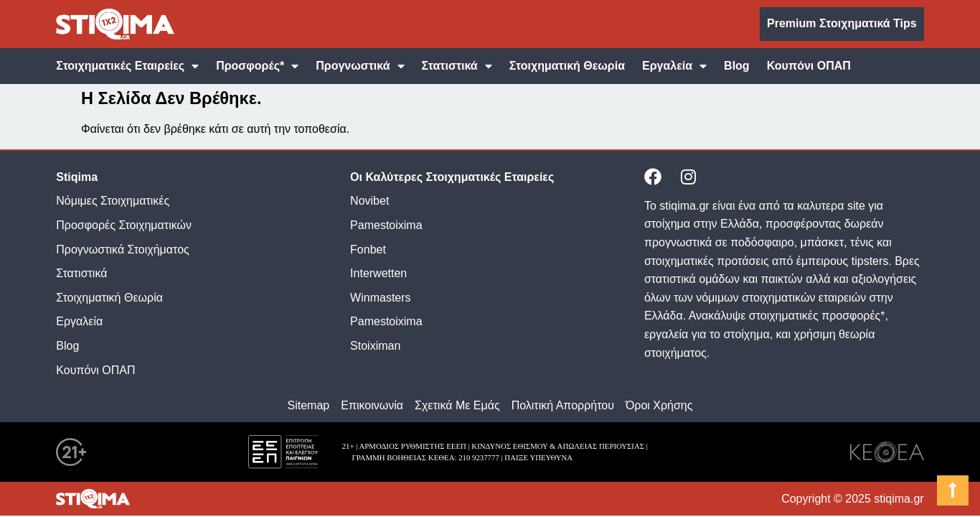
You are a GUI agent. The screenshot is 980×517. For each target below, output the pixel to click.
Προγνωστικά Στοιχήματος (122, 250)
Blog (737, 66)
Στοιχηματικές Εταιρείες (127, 66)
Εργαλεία (674, 66)
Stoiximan (375, 346)
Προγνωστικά (360, 66)
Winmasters (380, 298)
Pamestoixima (386, 225)
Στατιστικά (457, 66)
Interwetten (378, 273)
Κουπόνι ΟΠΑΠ (809, 66)
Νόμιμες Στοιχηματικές (113, 201)
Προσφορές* (257, 66)
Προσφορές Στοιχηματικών (124, 225)
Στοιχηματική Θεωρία (567, 66)
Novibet (369, 201)
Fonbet (368, 250)
